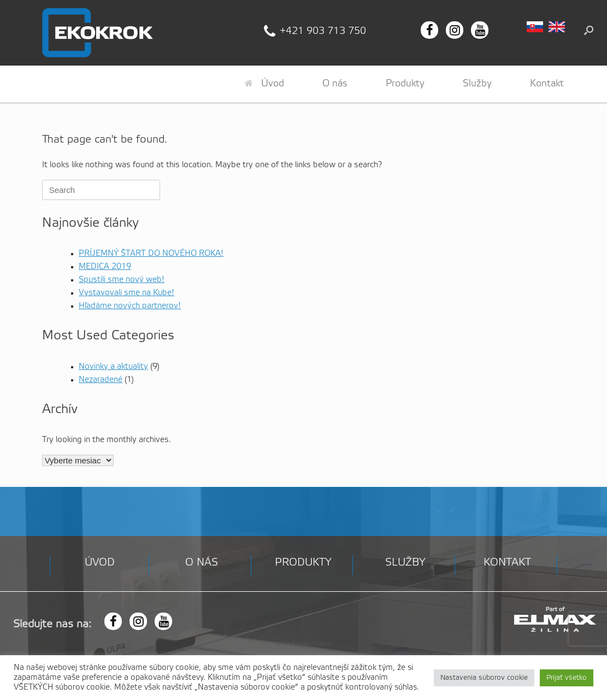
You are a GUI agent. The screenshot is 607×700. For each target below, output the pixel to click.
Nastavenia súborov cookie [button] (484, 678)
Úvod (264, 84)
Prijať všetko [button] (567, 678)
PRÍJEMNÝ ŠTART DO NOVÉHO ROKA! (151, 254)
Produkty (405, 84)
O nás (335, 84)
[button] (589, 30)
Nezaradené (101, 380)
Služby (477, 84)
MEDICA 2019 (105, 267)
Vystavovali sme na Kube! (126, 293)
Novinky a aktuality (113, 367)
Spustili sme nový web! (122, 280)
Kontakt (547, 84)
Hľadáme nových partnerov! (130, 306)
